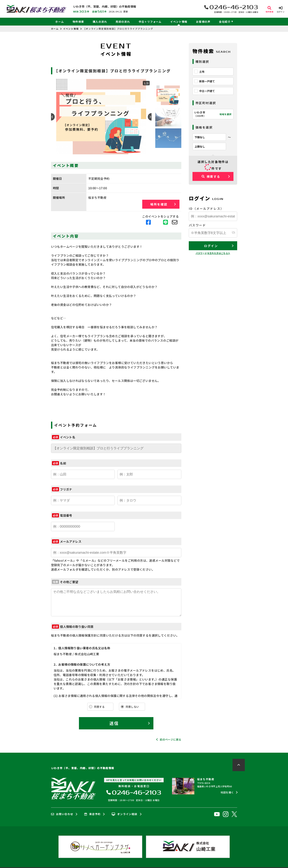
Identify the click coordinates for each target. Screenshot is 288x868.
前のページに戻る (170, 739)
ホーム (60, 22)
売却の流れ (123, 22)
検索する (211, 176)
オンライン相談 (124, 814)
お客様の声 (203, 22)
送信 (114, 723)
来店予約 (92, 814)
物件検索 (78, 22)
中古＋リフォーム (150, 22)
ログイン (211, 246)
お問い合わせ (62, 814)
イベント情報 (179, 22)
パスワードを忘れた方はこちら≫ (213, 253)
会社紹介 (225, 22)
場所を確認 (159, 204)
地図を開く (227, 792)
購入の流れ (100, 22)
